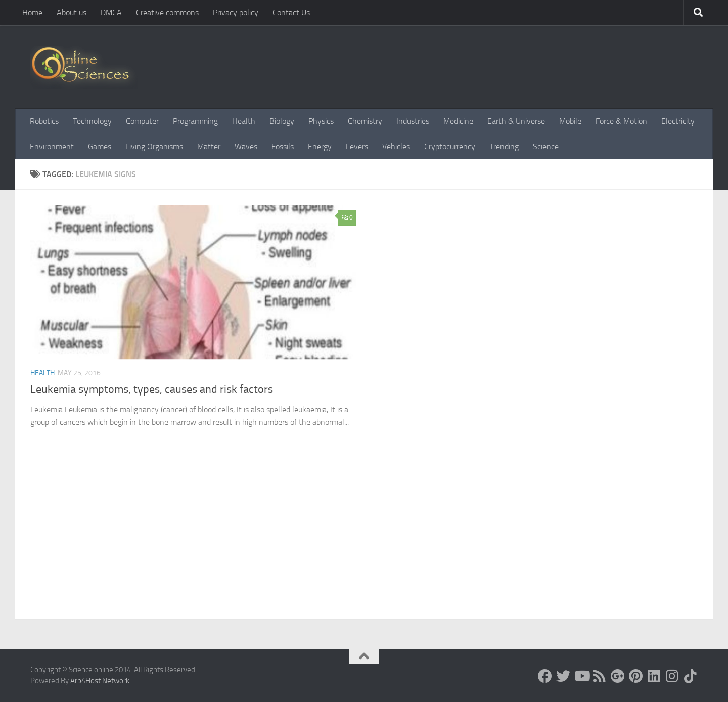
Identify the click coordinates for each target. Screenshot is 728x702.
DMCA (111, 12)
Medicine (458, 121)
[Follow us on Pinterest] (636, 676)
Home (32, 12)
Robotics (44, 121)
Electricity (678, 121)
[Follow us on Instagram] (672, 676)
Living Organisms (154, 146)
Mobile (570, 121)
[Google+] (618, 676)
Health (244, 121)
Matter (209, 146)
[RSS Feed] (600, 676)
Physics (321, 121)
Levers (357, 146)
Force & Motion (621, 121)
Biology (282, 121)
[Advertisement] (364, 543)
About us (72, 12)
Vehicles (396, 146)
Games (100, 146)
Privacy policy (236, 12)
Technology (92, 121)
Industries (413, 121)
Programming (195, 121)
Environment (52, 146)
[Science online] (545, 676)
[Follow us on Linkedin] (654, 676)
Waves (246, 146)
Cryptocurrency (450, 146)
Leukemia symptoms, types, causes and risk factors (152, 389)
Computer (142, 121)
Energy (320, 146)
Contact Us (291, 12)
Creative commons (167, 12)
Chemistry (365, 121)
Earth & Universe (516, 121)
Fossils (283, 146)
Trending (504, 146)
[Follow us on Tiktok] (691, 676)
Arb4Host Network (100, 681)
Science (546, 146)
